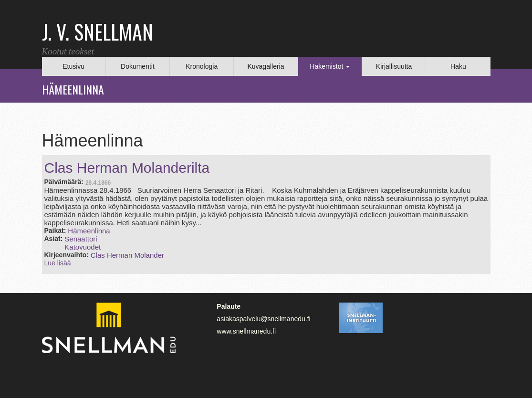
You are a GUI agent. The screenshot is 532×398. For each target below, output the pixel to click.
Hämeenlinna (89, 231)
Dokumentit (138, 66)
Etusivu (73, 66)
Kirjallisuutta (394, 66)
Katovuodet (83, 247)
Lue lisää (58, 263)
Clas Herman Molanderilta (127, 168)
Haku (458, 66)
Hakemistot (330, 66)
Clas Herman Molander (127, 255)
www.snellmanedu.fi (246, 331)
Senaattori (81, 239)
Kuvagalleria (266, 66)
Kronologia (202, 66)
